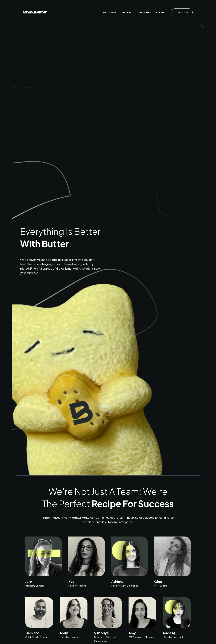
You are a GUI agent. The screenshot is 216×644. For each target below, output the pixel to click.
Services (126, 12)
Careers (161, 12)
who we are (110, 12)
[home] (35, 12)
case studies (144, 12)
